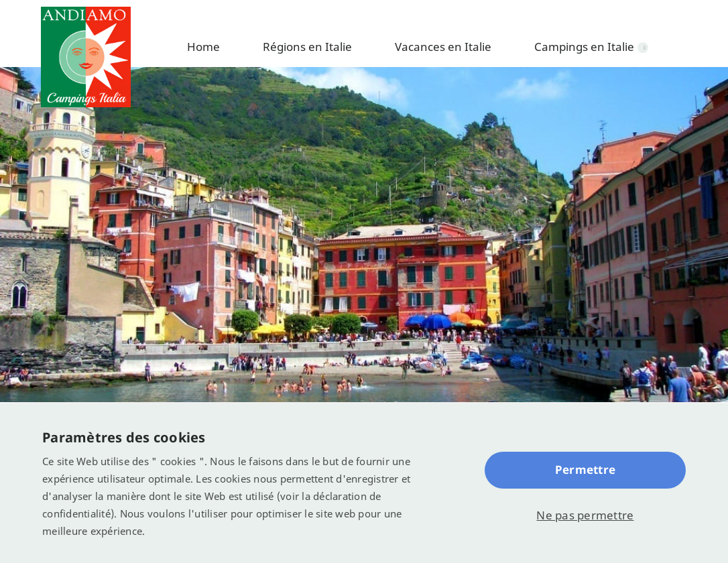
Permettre (585, 470)
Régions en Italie (307, 47)
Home (203, 47)
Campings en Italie (584, 47)
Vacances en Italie (443, 47)
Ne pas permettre (585, 515)
